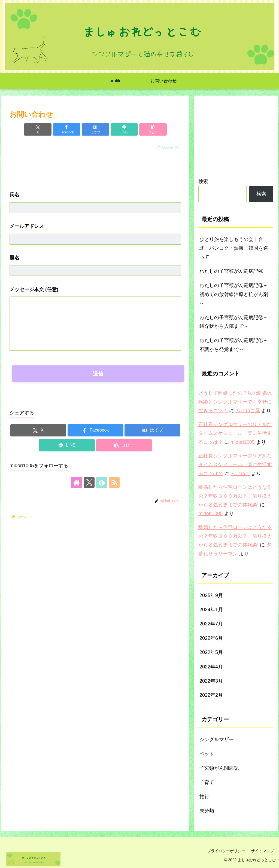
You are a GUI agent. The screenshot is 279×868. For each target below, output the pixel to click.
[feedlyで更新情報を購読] (102, 482)
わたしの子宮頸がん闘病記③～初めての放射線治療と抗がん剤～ (234, 294)
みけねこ (240, 473)
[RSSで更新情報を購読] (114, 482)
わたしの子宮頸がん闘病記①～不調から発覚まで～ (234, 345)
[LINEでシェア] (124, 129)
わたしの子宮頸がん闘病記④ (231, 271)
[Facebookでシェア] (67, 129)
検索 (203, 181)
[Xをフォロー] (89, 482)
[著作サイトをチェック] (77, 482)
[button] (153, 129)
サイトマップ (262, 851)
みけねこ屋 (248, 411)
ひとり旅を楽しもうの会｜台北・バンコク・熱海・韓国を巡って (234, 248)
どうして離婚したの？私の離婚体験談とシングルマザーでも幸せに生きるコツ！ (235, 402)
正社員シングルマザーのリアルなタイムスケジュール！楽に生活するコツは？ (235, 433)
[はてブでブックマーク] (95, 129)
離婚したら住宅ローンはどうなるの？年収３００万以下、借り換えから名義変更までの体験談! (235, 496)
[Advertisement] (95, 168)
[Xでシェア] (38, 129)
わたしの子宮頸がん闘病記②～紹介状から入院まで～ (234, 322)
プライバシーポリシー (226, 851)
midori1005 (243, 442)
